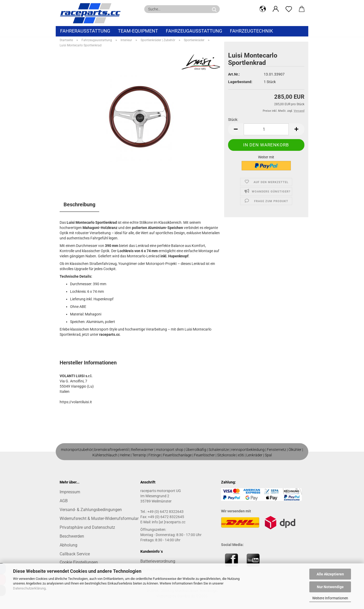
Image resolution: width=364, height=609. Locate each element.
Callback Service (75, 554)
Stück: (233, 120)
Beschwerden (72, 536)
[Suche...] (214, 9)
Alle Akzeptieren (330, 574)
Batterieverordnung (158, 561)
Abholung (68, 545)
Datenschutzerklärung (29, 588)
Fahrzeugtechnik (251, 31)
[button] (263, 9)
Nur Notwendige (330, 587)
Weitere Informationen (330, 598)
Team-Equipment (138, 31)
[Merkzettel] (289, 9)
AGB (64, 501)
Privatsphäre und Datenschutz (87, 527)
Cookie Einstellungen (79, 562)
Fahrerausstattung (85, 31)
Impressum (70, 492)
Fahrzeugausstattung (194, 31)
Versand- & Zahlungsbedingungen (91, 510)
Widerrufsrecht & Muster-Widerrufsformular (99, 518)
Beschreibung (79, 204)
